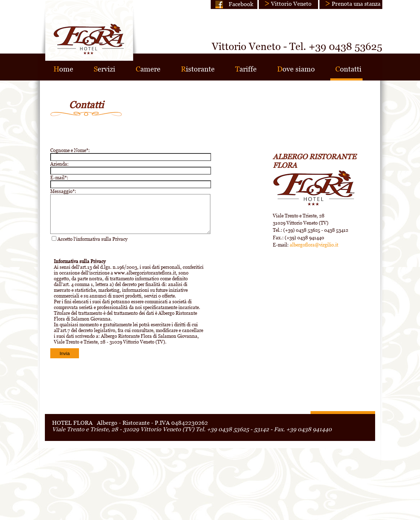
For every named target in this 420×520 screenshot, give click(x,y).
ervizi (104, 69)
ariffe (246, 69)
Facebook (241, 4)
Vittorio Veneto (291, 4)
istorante (198, 69)
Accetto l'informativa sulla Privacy (92, 239)
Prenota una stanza (356, 4)
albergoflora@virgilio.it (314, 245)
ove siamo (296, 69)
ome (63, 69)
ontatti (348, 69)
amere (148, 69)
